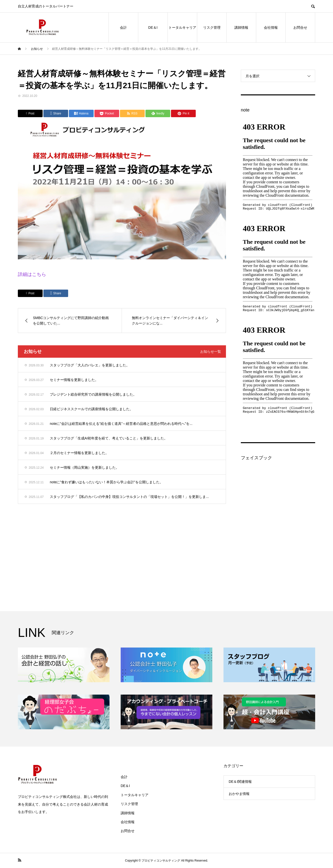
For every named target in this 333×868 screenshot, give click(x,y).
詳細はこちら (32, 274)
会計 (123, 27)
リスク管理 (212, 27)
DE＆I (153, 27)
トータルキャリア (182, 27)
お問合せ (300, 27)
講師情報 (241, 27)
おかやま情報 (239, 794)
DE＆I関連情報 (240, 782)
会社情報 (271, 27)
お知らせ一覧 (211, 352)
